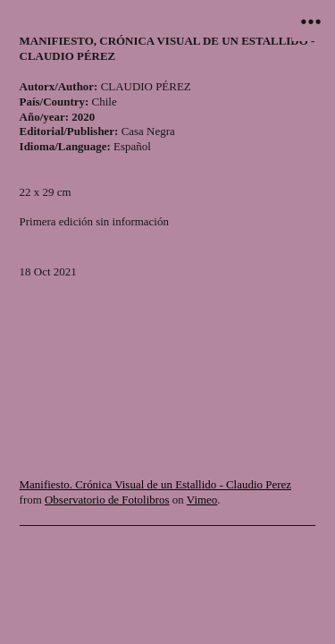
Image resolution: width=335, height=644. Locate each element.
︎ (311, 22)
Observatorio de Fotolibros (107, 500)
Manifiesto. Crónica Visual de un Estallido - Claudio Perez (155, 484)
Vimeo (202, 500)
